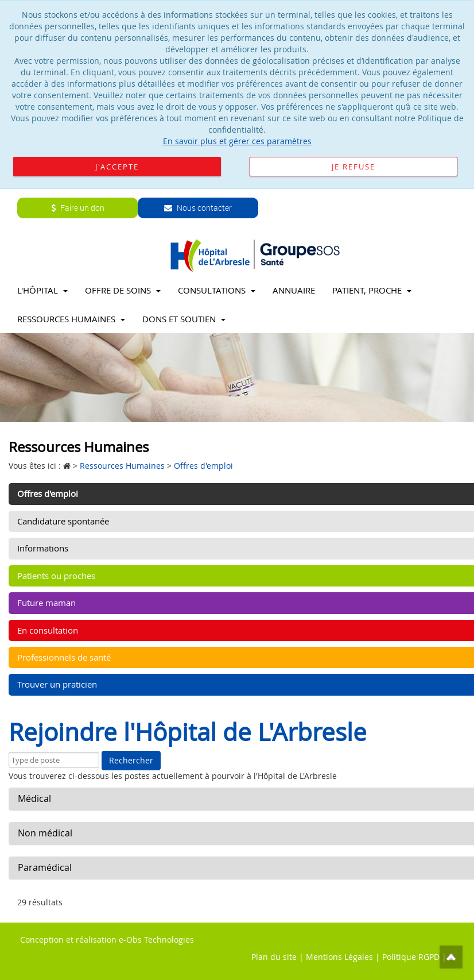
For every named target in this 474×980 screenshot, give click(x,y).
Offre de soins (123, 290)
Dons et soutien (184, 319)
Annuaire (294, 290)
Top (451, 957)
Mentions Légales (339, 957)
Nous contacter (198, 208)
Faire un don (78, 208)
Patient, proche (372, 290)
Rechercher (131, 760)
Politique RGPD (411, 957)
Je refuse (353, 167)
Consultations (217, 290)
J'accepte (117, 167)
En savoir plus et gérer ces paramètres (237, 141)
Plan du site (274, 957)
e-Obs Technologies (156, 940)
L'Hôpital (42, 290)
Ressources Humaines (71, 319)
